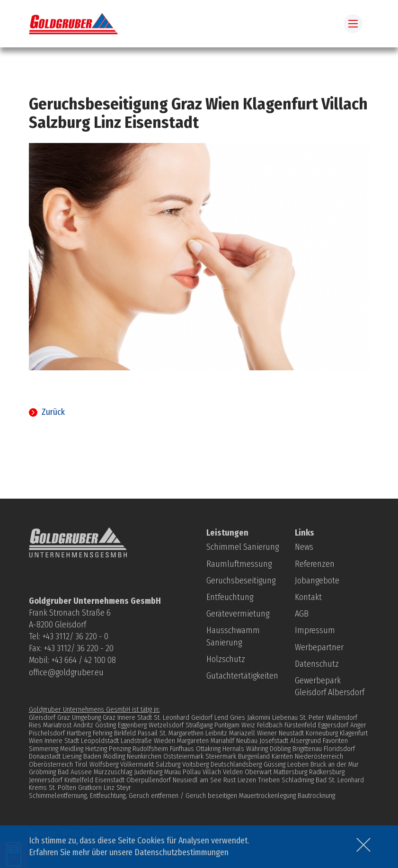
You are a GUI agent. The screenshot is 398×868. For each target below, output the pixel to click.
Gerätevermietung (238, 614)
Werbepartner (319, 647)
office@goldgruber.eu (66, 672)
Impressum (315, 630)
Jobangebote (317, 581)
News (304, 547)
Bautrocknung (316, 796)
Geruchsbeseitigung (241, 581)
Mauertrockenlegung (267, 796)
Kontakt (308, 597)
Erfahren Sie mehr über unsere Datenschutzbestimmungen (129, 852)
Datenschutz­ (317, 664)
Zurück (53, 412)
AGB (302, 614)
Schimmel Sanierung (243, 547)
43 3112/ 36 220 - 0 (77, 636)
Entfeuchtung (230, 597)
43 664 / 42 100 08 (85, 660)
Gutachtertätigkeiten (242, 676)
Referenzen (315, 564)
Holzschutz (226, 659)
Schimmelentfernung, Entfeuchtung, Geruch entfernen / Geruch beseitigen (133, 796)
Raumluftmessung (239, 564)
